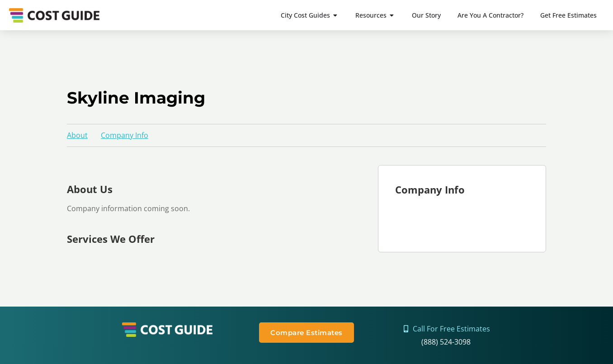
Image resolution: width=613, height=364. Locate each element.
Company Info (125, 135)
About (77, 135)
